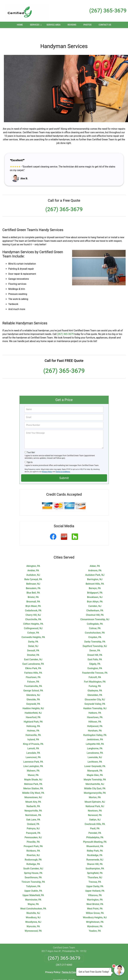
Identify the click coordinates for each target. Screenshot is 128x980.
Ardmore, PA (95, 561)
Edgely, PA (95, 654)
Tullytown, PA (33, 877)
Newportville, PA (33, 801)
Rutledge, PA (33, 854)
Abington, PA (33, 556)
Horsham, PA (95, 721)
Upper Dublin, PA (33, 881)
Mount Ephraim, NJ (95, 792)
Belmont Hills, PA (95, 574)
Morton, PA (95, 788)
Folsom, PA (33, 672)
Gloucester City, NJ (95, 690)
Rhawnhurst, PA (95, 837)
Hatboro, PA (95, 703)
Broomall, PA (33, 592)
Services (36, 26)
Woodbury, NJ (33, 908)
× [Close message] (110, 969)
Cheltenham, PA (95, 601)
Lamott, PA (33, 739)
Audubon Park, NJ (95, 565)
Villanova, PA (95, 885)
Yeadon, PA (95, 921)
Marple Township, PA (95, 770)
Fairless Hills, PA (33, 663)
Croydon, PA (95, 627)
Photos (87, 25)
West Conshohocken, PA (33, 899)
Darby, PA (33, 632)
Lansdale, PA (33, 743)
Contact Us (105, 25)
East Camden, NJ (33, 650)
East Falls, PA (95, 650)
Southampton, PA (95, 859)
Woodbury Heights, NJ (95, 908)
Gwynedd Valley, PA (95, 694)
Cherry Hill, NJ (33, 605)
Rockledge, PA (95, 845)
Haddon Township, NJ (95, 699)
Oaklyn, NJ (95, 810)
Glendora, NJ (33, 685)
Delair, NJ (33, 636)
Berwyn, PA (95, 578)
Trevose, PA (95, 872)
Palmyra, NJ (33, 819)
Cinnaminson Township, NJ (95, 610)
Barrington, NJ (95, 570)
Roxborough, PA (33, 850)
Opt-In (30, 452)
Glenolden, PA (95, 685)
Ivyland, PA (33, 730)
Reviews (72, 25)
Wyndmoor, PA (95, 917)
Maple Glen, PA (95, 765)
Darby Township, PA (95, 632)
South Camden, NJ (33, 859)
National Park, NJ (95, 796)
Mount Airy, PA (33, 792)
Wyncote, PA (33, 917)
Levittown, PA (95, 752)
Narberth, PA (33, 796)
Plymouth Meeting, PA (95, 832)
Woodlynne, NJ (33, 912)
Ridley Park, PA (95, 841)
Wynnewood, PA (33, 921)
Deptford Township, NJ (95, 636)
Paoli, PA (95, 819)
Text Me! (31, 443)
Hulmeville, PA (33, 725)
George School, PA (33, 681)
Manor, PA (33, 765)
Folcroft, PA (95, 667)
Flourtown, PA (33, 667)
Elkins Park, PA (33, 659)
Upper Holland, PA (95, 881)
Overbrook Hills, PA (95, 814)
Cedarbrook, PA (33, 601)
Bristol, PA (33, 587)
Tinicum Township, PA (33, 872)
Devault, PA (33, 641)
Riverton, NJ (33, 845)
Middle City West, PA (33, 783)
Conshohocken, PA (95, 623)
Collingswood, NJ (33, 619)
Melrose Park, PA (33, 774)
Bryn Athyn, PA (95, 592)
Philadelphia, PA (95, 828)
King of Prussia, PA (33, 734)
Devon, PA (95, 641)
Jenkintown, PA (95, 730)
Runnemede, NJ (95, 850)
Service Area (54, 25)
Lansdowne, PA (95, 743)
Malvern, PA (33, 761)
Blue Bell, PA (33, 583)
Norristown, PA (33, 805)
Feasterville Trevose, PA (95, 663)
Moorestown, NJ (33, 788)
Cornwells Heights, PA (33, 627)
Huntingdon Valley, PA (95, 725)
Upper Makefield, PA (33, 885)
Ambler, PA (33, 561)
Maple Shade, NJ (33, 770)
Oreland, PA (33, 814)
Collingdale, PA (95, 614)
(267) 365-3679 (108, 11)
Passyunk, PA (33, 823)
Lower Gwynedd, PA (95, 756)
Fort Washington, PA (95, 672)
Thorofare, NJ (95, 868)
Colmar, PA (95, 619)
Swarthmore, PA (33, 868)
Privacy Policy (47, 462)
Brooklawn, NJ (95, 587)
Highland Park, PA (33, 712)
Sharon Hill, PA (95, 854)
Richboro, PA (33, 841)
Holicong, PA (33, 716)
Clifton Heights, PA (33, 614)
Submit (64, 468)
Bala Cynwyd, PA (33, 570)
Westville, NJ (33, 903)
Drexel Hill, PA (95, 645)
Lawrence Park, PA (33, 752)
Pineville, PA (33, 832)
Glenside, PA (33, 690)
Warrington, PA (95, 890)
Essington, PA (95, 659)
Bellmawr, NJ (33, 574)
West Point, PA (95, 899)
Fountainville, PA (33, 676)
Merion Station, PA (33, 779)
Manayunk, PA (95, 761)
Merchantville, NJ (95, 774)
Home (20, 25)
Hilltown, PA (95, 712)
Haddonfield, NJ (33, 703)
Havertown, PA (95, 707)
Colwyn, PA (33, 623)
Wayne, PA (33, 894)
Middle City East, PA (95, 779)
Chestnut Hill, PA (95, 605)
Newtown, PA (95, 801)
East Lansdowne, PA (33, 654)
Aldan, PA (95, 556)
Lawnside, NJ (95, 748)
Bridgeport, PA (95, 583)
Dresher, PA (33, 645)
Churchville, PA (33, 610)
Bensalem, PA (33, 578)
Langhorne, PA (95, 739)
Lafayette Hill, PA (95, 734)
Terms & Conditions (63, 462)
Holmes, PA (33, 721)
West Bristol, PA (95, 894)
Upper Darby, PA (95, 877)
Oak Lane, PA (33, 810)
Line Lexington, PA (33, 756)
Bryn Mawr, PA (33, 596)
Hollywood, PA (95, 716)
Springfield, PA (95, 863)
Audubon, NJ (33, 565)
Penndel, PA (95, 823)
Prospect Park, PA (33, 837)
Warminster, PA (33, 890)
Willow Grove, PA (95, 903)
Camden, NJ (95, 596)
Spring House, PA (33, 863)
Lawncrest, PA (33, 748)
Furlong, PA (95, 676)
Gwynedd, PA (33, 694)
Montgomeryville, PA (95, 783)
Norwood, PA (95, 805)
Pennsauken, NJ (33, 828)
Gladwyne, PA (95, 681)
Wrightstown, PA (95, 912)
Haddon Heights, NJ (33, 699)
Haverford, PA (33, 707)
